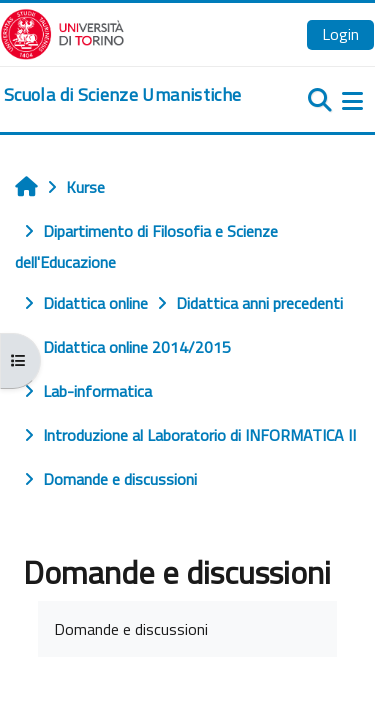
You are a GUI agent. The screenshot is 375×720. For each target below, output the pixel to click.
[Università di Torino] (62, 32)
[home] (122, 95)
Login (340, 34)
